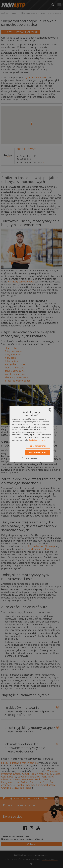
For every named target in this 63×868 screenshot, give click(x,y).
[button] (31, 458)
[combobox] (50, 409)
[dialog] (32, 434)
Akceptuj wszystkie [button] (38, 452)
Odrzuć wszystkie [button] (38, 446)
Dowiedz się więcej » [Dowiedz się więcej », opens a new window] (37, 440)
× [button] (51, 411)
